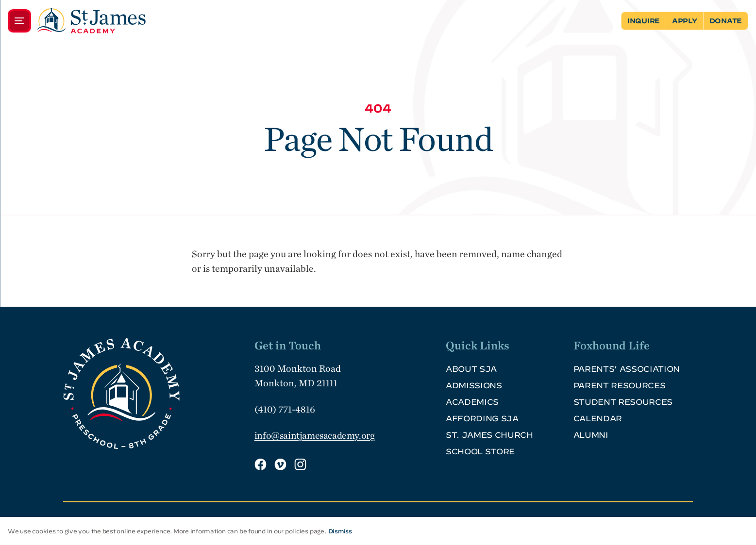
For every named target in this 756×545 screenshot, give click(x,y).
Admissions (474, 385)
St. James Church (489, 435)
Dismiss (340, 531)
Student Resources (623, 402)
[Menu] (77, 21)
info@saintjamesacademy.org (315, 435)
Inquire (644, 21)
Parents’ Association (627, 369)
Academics (472, 402)
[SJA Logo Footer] (155, 394)
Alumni (591, 435)
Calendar (598, 418)
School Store (480, 451)
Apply (685, 21)
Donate (726, 21)
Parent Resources (620, 385)
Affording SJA (482, 418)
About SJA (471, 369)
